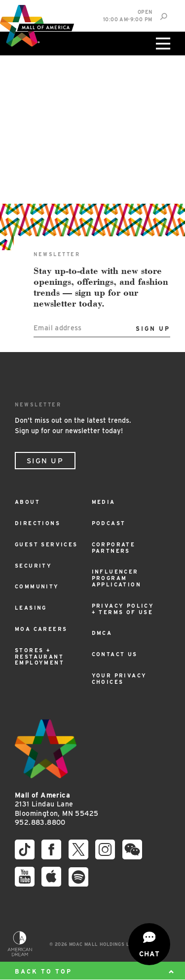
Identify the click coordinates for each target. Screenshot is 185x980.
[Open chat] (149, 944)
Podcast (109, 523)
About (27, 502)
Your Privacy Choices (119, 679)
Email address (58, 328)
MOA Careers (41, 629)
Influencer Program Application (116, 578)
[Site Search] (164, 17)
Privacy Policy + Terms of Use (123, 609)
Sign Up (45, 461)
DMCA (102, 633)
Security (33, 566)
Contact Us (115, 654)
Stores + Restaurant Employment (39, 657)
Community (37, 587)
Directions (37, 523)
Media (104, 502)
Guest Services (46, 545)
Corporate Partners (114, 548)
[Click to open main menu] (162, 44)
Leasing (31, 608)
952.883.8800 (40, 822)
